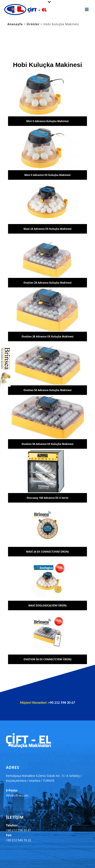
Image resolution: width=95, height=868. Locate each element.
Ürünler (34, 24)
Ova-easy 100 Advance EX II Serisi (47, 498)
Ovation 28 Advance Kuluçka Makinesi (48, 283)
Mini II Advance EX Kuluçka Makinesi (47, 175)
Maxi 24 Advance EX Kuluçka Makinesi (47, 229)
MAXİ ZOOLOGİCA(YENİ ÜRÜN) (47, 605)
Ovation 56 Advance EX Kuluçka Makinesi (47, 444)
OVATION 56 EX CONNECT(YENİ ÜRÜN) (47, 659)
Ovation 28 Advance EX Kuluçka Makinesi (47, 336)
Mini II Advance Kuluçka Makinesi (47, 121)
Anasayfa (15, 24)
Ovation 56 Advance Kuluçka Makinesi (48, 390)
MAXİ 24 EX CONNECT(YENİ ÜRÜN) (47, 552)
